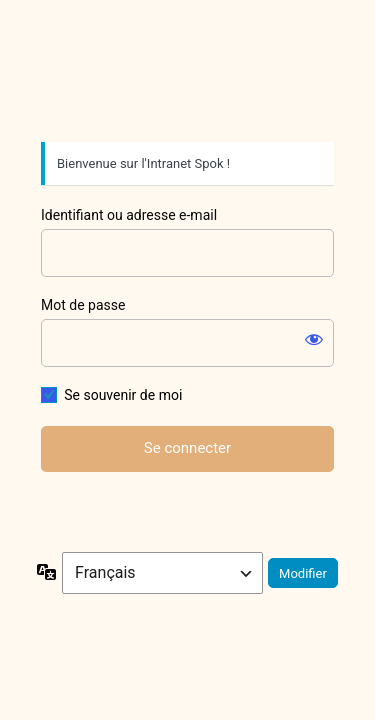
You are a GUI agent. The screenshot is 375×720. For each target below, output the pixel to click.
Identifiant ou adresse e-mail (129, 215)
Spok (188, 76)
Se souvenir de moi (123, 395)
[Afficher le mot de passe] (314, 339)
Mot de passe (83, 305)
